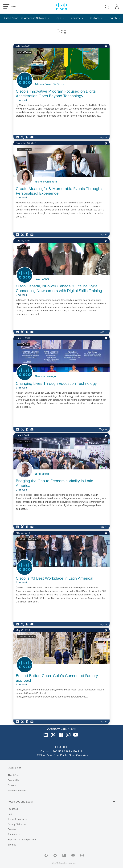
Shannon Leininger (46, 377)
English (114, 18)
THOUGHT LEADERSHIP (29, 539)
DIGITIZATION (24, 52)
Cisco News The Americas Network (27, 18)
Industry (77, 18)
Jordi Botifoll (42, 474)
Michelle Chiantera (46, 182)
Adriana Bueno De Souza (49, 84)
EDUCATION (23, 247)
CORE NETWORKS (26, 637)
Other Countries (78, 755)
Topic (60, 18)
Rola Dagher (42, 279)
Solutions (96, 18)
